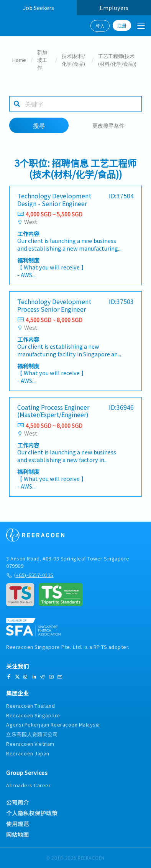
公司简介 (18, 802)
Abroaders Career (28, 785)
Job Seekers (39, 7)
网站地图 (17, 835)
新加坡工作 (42, 60)
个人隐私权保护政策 (32, 813)
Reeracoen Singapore (33, 715)
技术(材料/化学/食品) (73, 60)
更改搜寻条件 (108, 125)
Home (19, 60)
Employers (114, 7)
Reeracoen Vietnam (30, 744)
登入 (100, 26)
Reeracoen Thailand (30, 706)
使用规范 (18, 824)
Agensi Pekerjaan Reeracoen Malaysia (53, 724)
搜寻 (39, 125)
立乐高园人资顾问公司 (32, 734)
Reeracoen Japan (28, 753)
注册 (122, 25)
